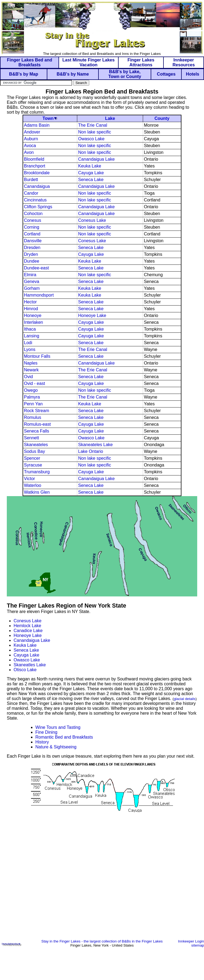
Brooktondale (37, 173)
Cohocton (33, 214)
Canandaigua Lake (96, 159)
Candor (31, 193)
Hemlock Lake (27, 626)
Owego (31, 390)
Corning (32, 227)
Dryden (31, 254)
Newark (31, 370)
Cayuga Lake (91, 173)
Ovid (28, 377)
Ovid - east (34, 383)
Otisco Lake (25, 670)
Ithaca (30, 329)
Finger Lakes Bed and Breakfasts (29, 62)
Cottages (166, 74)
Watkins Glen (37, 492)
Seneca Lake (91, 180)
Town (48, 118)
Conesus (33, 220)
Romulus (33, 417)
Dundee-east (36, 268)
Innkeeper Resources (184, 62)
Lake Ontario (91, 451)
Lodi (28, 343)
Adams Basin (37, 125)
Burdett (31, 180)
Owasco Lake (91, 139)
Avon (29, 152)
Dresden (32, 248)
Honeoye (33, 315)
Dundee (32, 261)
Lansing (32, 336)
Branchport (35, 166)
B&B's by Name (73, 74)
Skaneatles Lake (30, 665)
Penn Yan (33, 404)
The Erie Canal (93, 125)
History (42, 742)
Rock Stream (36, 411)
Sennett (31, 438)
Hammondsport (39, 295)
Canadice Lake (28, 631)
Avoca (30, 146)
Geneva (32, 281)
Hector (30, 302)
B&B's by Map (24, 74)
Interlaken (33, 322)
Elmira (30, 275)
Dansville (33, 241)
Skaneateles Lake (95, 445)
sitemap (198, 945)
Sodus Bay (34, 451)
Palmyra (32, 397)
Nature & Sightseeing (56, 747)
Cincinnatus (35, 200)
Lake (110, 118)
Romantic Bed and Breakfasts (64, 737)
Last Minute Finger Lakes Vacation (88, 62)
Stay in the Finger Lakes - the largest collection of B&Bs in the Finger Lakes (102, 941)
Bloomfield (34, 159)
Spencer (32, 458)
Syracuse (33, 465)
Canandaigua (37, 186)
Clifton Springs (38, 207)
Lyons (30, 349)
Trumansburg (37, 472)
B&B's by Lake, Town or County (125, 74)
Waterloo (33, 485)
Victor (30, 479)
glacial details (185, 699)
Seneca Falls (37, 431)
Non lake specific (95, 132)
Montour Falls (37, 356)
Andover (32, 132)
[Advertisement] (102, 881)
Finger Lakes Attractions (141, 62)
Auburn (31, 139)
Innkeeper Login (191, 941)
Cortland (32, 234)
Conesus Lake (92, 220)
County (162, 118)
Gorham (32, 288)
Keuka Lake (90, 166)
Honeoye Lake (92, 315)
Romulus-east (37, 424)
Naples (31, 363)
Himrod (31, 309)
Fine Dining (46, 732)
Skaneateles (36, 445)
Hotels (193, 74)
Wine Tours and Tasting (58, 727)
